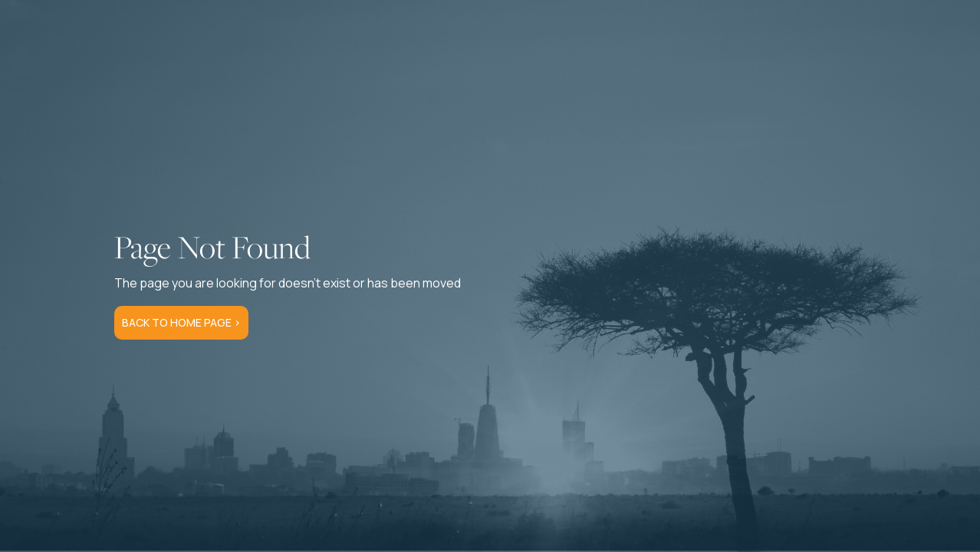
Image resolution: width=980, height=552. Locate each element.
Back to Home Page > (181, 322)
